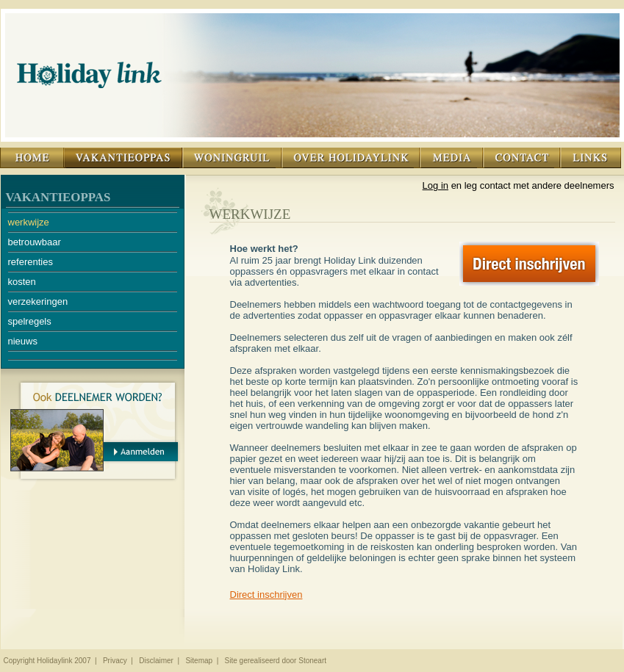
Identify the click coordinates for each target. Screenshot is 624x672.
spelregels (30, 321)
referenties (31, 262)
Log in (435, 185)
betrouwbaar (35, 242)
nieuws (23, 341)
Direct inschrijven (266, 595)
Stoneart (312, 661)
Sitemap (199, 661)
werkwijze (29, 222)
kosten (22, 282)
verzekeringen (38, 301)
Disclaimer (156, 661)
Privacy (115, 661)
